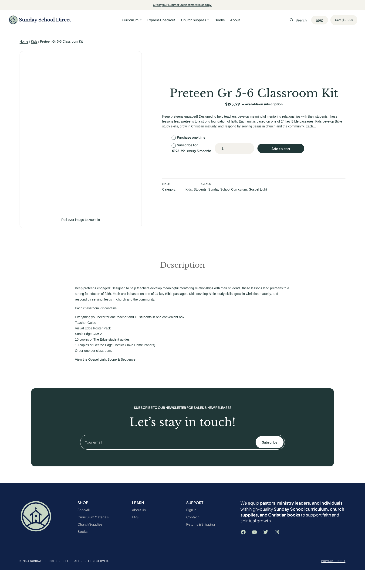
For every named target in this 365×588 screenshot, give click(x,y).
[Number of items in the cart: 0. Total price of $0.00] (347, 20)
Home (24, 41)
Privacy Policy (333, 561)
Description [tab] (182, 265)
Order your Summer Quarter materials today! (183, 5)
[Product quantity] (223, 148)
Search (298, 20)
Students (200, 189)
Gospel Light (258, 189)
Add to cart (281, 149)
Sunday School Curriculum (228, 189)
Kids (34, 41)
